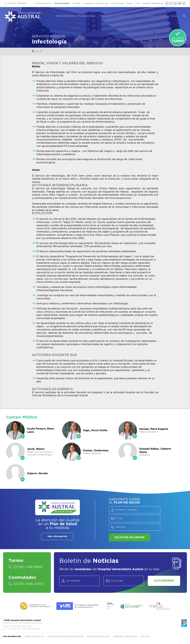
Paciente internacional (153, 3)
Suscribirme (164, 581)
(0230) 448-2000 (26, 584)
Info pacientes (148, 16)
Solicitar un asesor (130, 537)
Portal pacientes (62, 3)
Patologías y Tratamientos (118, 16)
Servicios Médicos (48, 36)
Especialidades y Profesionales (78, 16)
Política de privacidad (98, 637)
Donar (130, 3)
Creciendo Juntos (43, 3)
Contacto (145, 637)
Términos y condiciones (125, 637)
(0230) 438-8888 (26, 567)
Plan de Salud (118, 3)
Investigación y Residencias (96, 3)
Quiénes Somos (170, 16)
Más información (57, 536)
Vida (138, 3)
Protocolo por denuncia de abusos (66, 637)
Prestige (76, 3)
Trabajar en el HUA (35, 637)
